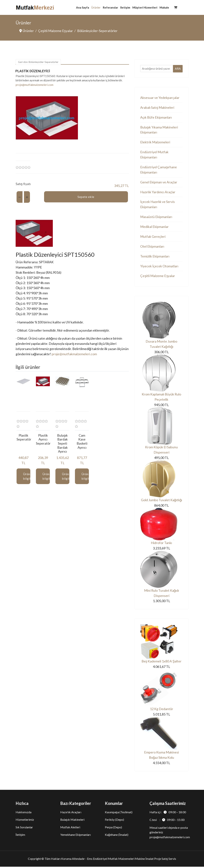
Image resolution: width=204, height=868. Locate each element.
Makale (164, 7)
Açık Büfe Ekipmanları (156, 117)
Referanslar (110, 7)
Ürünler (96, 7)
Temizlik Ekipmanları (155, 257)
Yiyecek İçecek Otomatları (159, 267)
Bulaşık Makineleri (72, 821)
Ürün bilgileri (27, 477)
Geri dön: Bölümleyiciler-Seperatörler (38, 62)
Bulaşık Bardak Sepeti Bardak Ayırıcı (62, 444)
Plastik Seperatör (24, 438)
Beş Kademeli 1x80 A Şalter (161, 663)
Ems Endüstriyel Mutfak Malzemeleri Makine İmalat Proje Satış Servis (131, 860)
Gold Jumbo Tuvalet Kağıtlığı (161, 501)
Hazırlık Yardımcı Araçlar (158, 193)
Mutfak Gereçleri (153, 237)
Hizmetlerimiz (25, 821)
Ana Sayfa (83, 7)
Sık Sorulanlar (24, 828)
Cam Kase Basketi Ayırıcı (82, 442)
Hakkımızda (24, 813)
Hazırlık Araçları (71, 813)
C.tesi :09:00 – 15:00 (167, 821)
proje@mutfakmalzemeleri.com (34, 85)
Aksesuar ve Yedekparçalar (160, 98)
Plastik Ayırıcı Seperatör (43, 440)
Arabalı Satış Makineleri (157, 108)
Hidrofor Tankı (161, 544)
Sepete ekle (86, 197)
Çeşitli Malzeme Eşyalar (158, 277)
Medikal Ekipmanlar (154, 227)
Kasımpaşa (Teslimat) (119, 813)
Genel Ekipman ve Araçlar (159, 183)
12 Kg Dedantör (162, 710)
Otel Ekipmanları (152, 247)
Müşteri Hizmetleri (145, 7)
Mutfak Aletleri (70, 828)
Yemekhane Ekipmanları (76, 836)
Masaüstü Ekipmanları (156, 217)
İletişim (125, 7)
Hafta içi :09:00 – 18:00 (168, 813)
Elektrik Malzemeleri (155, 142)
